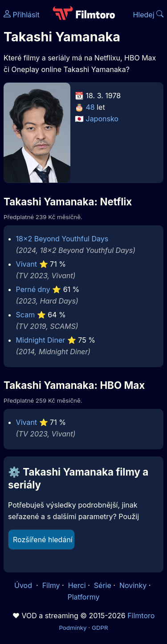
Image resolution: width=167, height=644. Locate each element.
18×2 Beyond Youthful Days (62, 239)
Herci (77, 585)
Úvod (24, 585)
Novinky (133, 585)
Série (103, 585)
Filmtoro (141, 616)
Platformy (83, 597)
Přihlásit (22, 15)
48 (90, 107)
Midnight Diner (41, 340)
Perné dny (33, 289)
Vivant (27, 264)
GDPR (100, 628)
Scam (26, 315)
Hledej (148, 15)
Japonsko (102, 119)
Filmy (51, 585)
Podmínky (73, 628)
